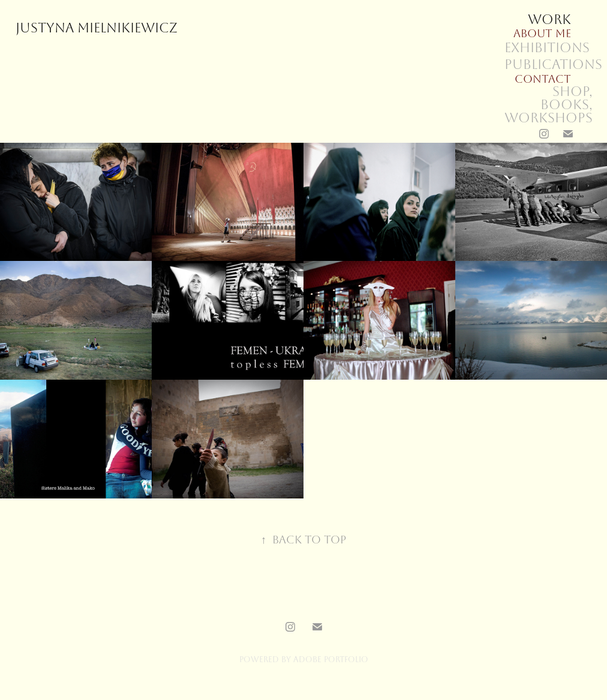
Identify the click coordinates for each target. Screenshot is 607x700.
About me (542, 34)
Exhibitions (547, 48)
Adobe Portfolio (331, 660)
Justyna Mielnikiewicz (97, 28)
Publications (553, 65)
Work (549, 20)
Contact (543, 79)
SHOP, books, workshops (549, 105)
